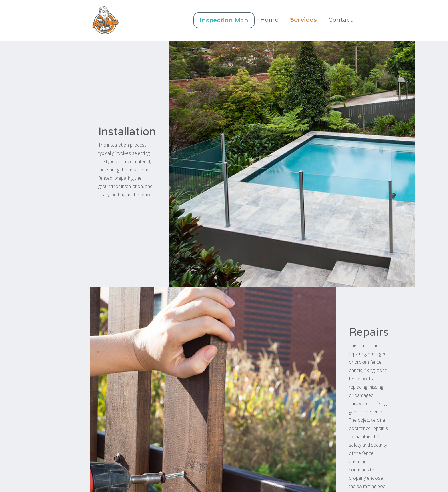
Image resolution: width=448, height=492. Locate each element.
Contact (340, 20)
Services (303, 20)
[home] (142, 20)
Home (269, 20)
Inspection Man (224, 20)
